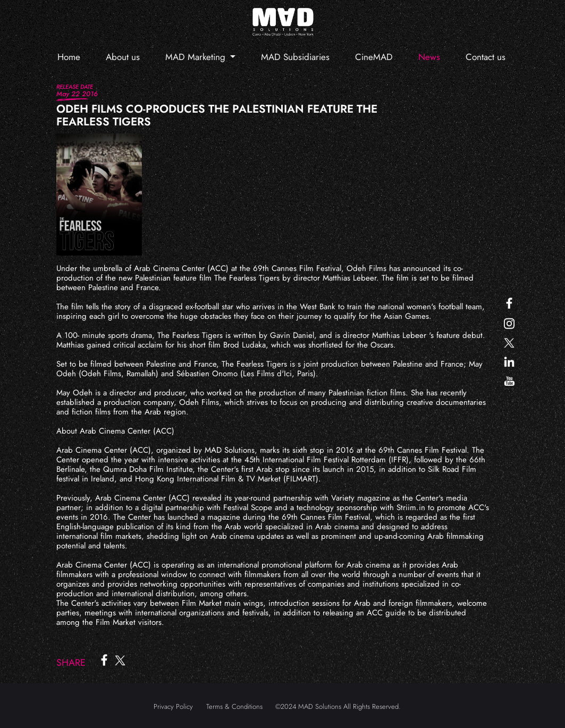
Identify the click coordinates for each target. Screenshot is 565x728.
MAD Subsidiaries (295, 57)
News (429, 57)
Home (69, 57)
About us (123, 57)
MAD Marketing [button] (197, 57)
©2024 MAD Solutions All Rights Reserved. (338, 706)
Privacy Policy (173, 706)
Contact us (486, 57)
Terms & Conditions (234, 706)
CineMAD (374, 57)
